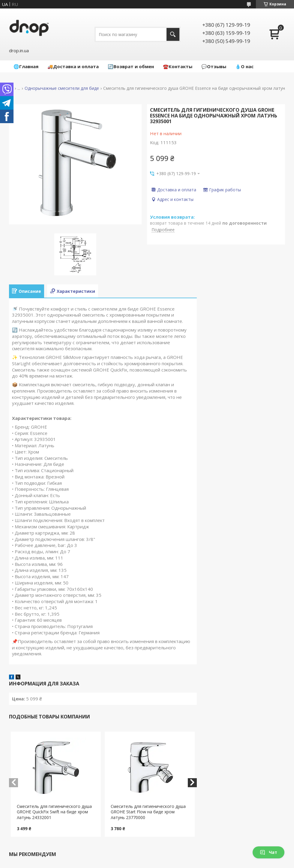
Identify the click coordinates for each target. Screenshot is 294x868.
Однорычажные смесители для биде (62, 88)
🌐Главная (26, 66)
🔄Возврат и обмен (131, 66)
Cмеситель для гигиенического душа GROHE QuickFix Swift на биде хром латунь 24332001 (54, 812)
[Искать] (173, 34)
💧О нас (244, 66)
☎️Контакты (178, 66)
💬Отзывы (214, 66)
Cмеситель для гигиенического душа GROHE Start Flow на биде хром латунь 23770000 (148, 812)
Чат (268, 852)
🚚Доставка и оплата (73, 66)
